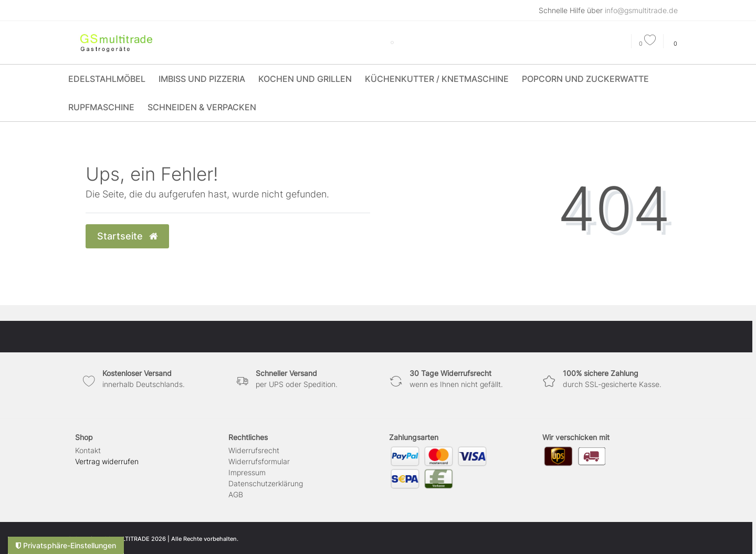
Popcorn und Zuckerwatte (585, 79)
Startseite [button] (127, 236)
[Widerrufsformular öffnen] (107, 461)
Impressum (247, 472)
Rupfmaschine (101, 107)
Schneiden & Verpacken (202, 107)
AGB (236, 494)
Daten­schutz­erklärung (266, 483)
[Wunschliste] (647, 44)
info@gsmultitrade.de (641, 10)
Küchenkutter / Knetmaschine (437, 79)
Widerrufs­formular (259, 461)
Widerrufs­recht (254, 450)
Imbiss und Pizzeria (202, 79)
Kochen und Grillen (305, 79)
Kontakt (88, 450)
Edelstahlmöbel (107, 79)
